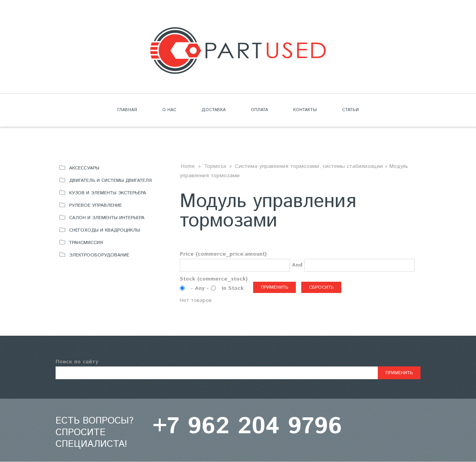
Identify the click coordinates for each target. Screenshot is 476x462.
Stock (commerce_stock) (214, 279)
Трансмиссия (86, 243)
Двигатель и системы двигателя (110, 180)
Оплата (259, 110)
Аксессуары (84, 168)
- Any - (201, 288)
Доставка (214, 110)
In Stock (233, 288)
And (297, 265)
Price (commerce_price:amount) (223, 254)
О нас (169, 110)
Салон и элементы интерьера (107, 218)
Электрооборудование (99, 255)
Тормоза (215, 166)
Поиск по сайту (77, 362)
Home (188, 166)
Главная (127, 110)
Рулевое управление (96, 205)
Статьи (350, 110)
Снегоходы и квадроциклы (105, 230)
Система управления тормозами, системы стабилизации (309, 166)
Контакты (305, 110)
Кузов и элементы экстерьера (108, 193)
